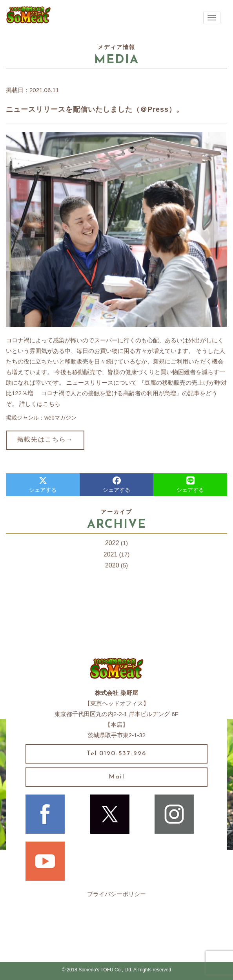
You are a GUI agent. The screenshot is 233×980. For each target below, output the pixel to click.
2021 (111, 554)
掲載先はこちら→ (45, 440)
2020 (112, 565)
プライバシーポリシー (116, 894)
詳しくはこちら (40, 404)
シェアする (43, 485)
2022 (112, 543)
